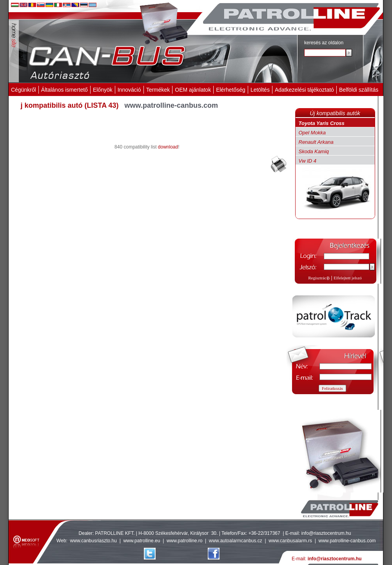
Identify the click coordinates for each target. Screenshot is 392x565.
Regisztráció (319, 278)
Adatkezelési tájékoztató (304, 90)
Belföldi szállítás (359, 90)
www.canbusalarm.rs (291, 541)
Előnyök (103, 90)
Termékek (158, 90)
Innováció (129, 90)
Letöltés (260, 90)
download (168, 147)
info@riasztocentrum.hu (326, 533)
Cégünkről (24, 90)
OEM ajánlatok (193, 90)
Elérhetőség (231, 90)
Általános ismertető (64, 90)
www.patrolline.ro (184, 541)
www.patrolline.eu (142, 541)
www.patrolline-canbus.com (347, 541)
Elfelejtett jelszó (348, 278)
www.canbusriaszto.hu (93, 541)
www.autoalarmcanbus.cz (236, 541)
